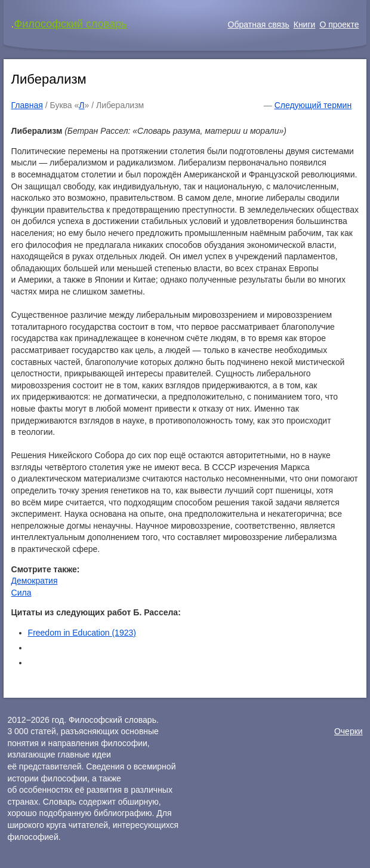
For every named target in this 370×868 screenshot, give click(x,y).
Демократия (35, 581)
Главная (27, 105)
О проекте (339, 24)
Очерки (349, 731)
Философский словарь (71, 24)
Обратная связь (259, 24)
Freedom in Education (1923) (82, 633)
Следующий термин (313, 105)
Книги (305, 24)
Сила (21, 593)
